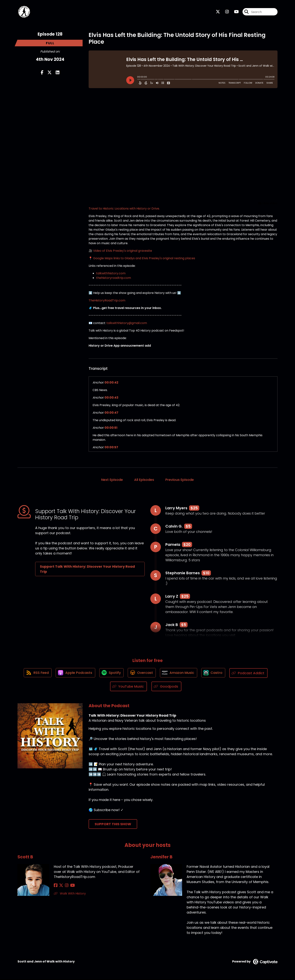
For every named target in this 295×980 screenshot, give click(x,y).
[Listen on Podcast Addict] (251, 674)
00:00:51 (111, 428)
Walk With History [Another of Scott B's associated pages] (70, 894)
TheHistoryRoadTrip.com (107, 301)
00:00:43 (111, 398)
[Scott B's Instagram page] (65, 886)
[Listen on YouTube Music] (129, 688)
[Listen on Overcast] (142, 674)
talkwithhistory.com (111, 274)
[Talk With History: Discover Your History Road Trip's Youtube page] (234, 12)
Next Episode (112, 480)
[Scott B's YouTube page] (70, 886)
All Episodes (144, 480)
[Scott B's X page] (60, 886)
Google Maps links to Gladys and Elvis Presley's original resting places (144, 259)
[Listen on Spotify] (111, 674)
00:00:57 (111, 448)
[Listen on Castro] (215, 674)
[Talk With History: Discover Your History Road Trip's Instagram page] (225, 12)
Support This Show (113, 825)
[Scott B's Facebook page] (56, 886)
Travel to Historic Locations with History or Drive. (124, 209)
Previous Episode (180, 480)
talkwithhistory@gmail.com (127, 324)
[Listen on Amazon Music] (179, 674)
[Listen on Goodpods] (166, 688)
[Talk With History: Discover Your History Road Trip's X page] (218, 12)
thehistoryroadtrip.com (114, 279)
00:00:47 (111, 413)
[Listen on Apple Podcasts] (74, 674)
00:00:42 (111, 383)
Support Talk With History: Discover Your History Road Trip (87, 570)
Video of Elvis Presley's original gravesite (123, 251)
